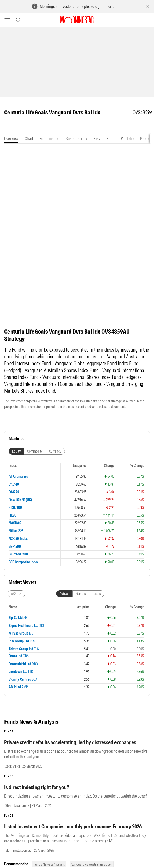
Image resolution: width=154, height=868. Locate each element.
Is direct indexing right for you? (37, 792)
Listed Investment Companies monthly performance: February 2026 (73, 832)
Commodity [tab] (35, 457)
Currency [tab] (55, 457)
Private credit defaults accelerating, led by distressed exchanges (70, 748)
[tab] (11, 139)
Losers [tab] (97, 599)
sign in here (104, 6)
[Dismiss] (148, 6)
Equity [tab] (16, 457)
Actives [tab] (64, 599)
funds (9, 737)
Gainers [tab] (81, 599)
